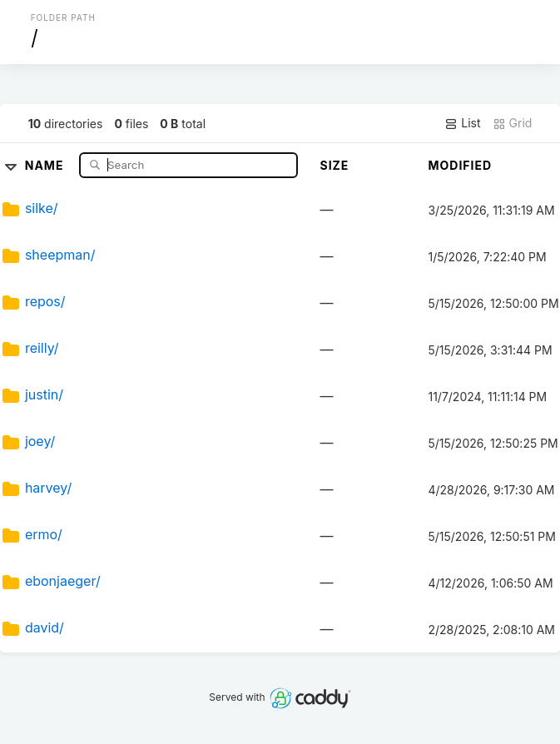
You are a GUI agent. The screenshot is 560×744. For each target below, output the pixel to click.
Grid (513, 123)
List (462, 123)
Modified (460, 165)
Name (46, 164)
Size (334, 165)
